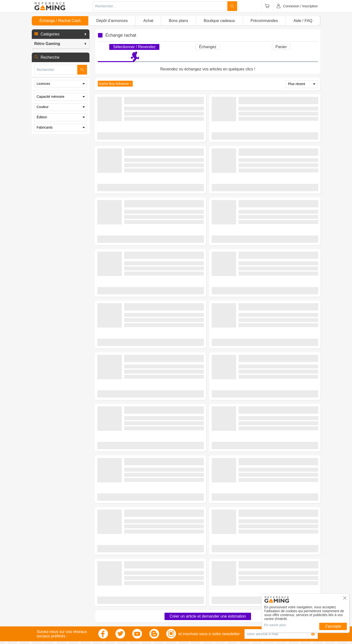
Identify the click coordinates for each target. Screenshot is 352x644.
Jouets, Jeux (116, 613)
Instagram (183, 604)
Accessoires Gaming (122, 599)
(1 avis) (164, 352)
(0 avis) (164, 122)
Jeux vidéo (46, 599)
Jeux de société (118, 608)
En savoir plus (275, 625)
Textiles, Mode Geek (53, 613)
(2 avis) (164, 522)
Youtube (182, 617)
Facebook (183, 599)
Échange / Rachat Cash (60, 21)
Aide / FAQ (303, 21)
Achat (148, 21)
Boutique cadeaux (219, 21)
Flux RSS (183, 622)
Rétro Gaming (117, 604)
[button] (61, 34)
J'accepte (333, 626)
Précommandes (264, 21)
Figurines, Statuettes (53, 608)
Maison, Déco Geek (52, 617)
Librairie (113, 622)
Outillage (44, 631)
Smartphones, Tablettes (55, 626)
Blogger (182, 613)
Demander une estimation (150, 546)
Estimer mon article (150, 142)
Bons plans (179, 21)
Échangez (208, 47)
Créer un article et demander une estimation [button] (208, 562)
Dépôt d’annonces (112, 21)
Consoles (45, 604)
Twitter (181, 608)
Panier (281, 47)
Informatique (116, 617)
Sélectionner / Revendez (134, 47)
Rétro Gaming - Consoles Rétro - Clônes (166, 517)
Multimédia (46, 622)
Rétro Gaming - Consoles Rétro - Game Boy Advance (168, 114)
